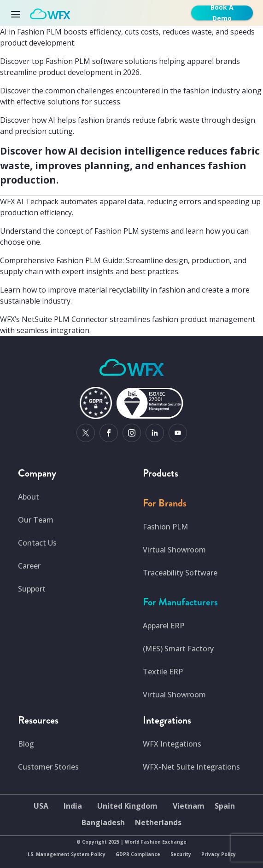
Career (29, 566)
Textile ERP (163, 672)
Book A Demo (222, 13)
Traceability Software (180, 573)
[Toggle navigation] (18, 13)
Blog (26, 744)
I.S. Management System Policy (67, 854)
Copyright (94, 842)
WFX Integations (172, 744)
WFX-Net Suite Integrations (191, 767)
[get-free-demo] (224, 13)
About (29, 497)
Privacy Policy (219, 854)
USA (41, 806)
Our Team (36, 520)
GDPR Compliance (138, 854)
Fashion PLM (165, 527)
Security (181, 854)
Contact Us (37, 543)
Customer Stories (48, 767)
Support (32, 589)
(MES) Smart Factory (178, 649)
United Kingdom (127, 806)
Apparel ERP (164, 626)
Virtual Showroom (174, 550)
